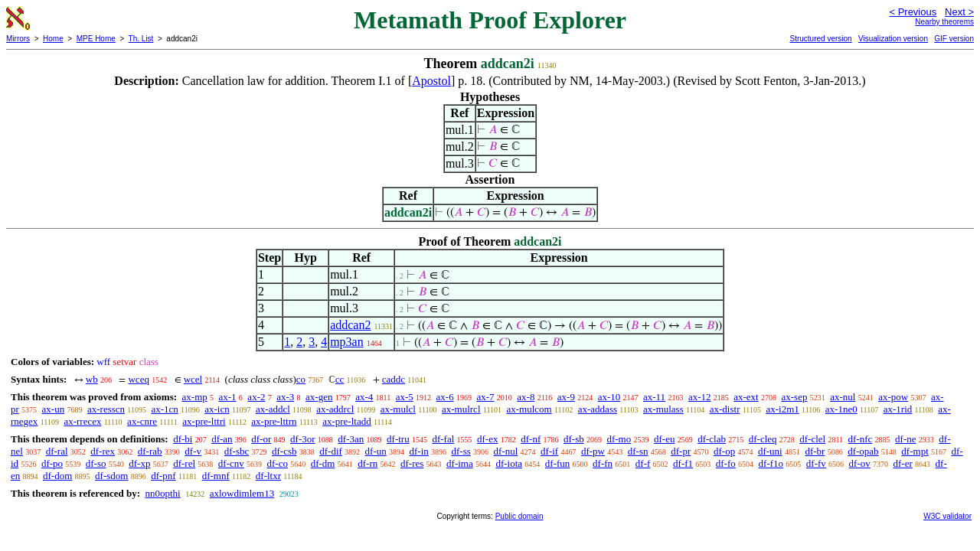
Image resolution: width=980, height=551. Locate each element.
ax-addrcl (335, 409)
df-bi (183, 439)
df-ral (57, 451)
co (301, 379)
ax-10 (609, 397)
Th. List (141, 39)
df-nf (531, 439)
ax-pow (893, 397)
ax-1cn (164, 409)
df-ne (905, 439)
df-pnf (163, 476)
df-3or (303, 439)
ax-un (54, 409)
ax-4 (364, 397)
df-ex (487, 439)
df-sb (574, 439)
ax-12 (700, 397)
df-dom (57, 476)
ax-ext (746, 397)
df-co (278, 463)
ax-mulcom (529, 409)
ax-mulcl (398, 409)
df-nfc (861, 439)
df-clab (712, 439)
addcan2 (350, 325)
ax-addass (598, 409)
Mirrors (18, 39)
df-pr (681, 451)
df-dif (331, 451)
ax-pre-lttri (204, 421)
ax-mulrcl (461, 409)
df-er (903, 463)
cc (340, 379)
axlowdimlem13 (242, 493)
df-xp (139, 463)
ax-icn (217, 409)
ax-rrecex (82, 421)
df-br (815, 451)
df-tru (398, 439)
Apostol (431, 81)
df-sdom (111, 476)
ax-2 (256, 397)
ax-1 (228, 397)
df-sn (638, 451)
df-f (643, 463)
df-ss (461, 451)
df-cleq (763, 439)
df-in (419, 451)
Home (53, 39)
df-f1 (683, 463)
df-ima (460, 463)
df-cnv (231, 463)
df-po (52, 463)
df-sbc (237, 451)
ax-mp (195, 397)
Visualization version (893, 39)
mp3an (347, 342)
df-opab (863, 451)
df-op (724, 451)
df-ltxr (268, 476)
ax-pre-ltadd (347, 421)
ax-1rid (898, 409)
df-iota (509, 463)
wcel (193, 379)
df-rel (184, 463)
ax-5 (405, 397)
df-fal (443, 439)
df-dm (323, 463)
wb (92, 379)
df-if (549, 451)
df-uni (770, 451)
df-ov (860, 463)
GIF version (954, 39)
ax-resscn (106, 409)
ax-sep (794, 397)
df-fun (558, 463)
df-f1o (771, 463)
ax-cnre (142, 421)
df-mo (619, 439)
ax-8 (526, 397)
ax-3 (285, 397)
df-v (193, 451)
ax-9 (566, 397)
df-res (412, 463)
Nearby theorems (944, 22)
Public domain (519, 516)
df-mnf (216, 476)
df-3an (351, 439)
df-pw (593, 451)
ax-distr (725, 409)
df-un (376, 451)
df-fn (603, 463)
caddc (394, 379)
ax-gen (319, 397)
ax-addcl (273, 409)
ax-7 (485, 397)
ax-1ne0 (841, 409)
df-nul (506, 451)
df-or (261, 439)
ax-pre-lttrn (274, 421)
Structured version (820, 39)
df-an (222, 439)
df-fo (726, 463)
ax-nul (843, 397)
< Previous (913, 12)
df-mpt (915, 451)
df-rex (103, 451)
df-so (96, 463)
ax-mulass (663, 409)
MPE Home (96, 39)
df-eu (664, 439)
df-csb (284, 451)
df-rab (150, 451)
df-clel (812, 439)
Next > (959, 12)
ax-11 (654, 397)
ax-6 (445, 397)
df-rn (367, 463)
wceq (138, 379)
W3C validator (947, 516)
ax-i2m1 (783, 409)
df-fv (816, 463)
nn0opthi (162, 493)
